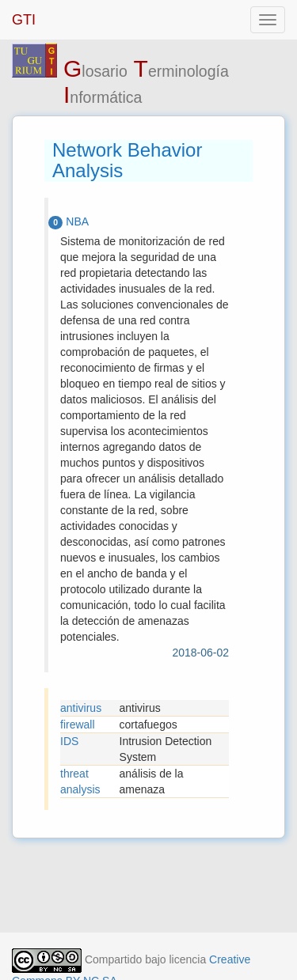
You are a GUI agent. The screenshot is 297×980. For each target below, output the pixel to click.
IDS (69, 741)
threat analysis (80, 781)
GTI (24, 20)
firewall (78, 725)
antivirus (81, 708)
